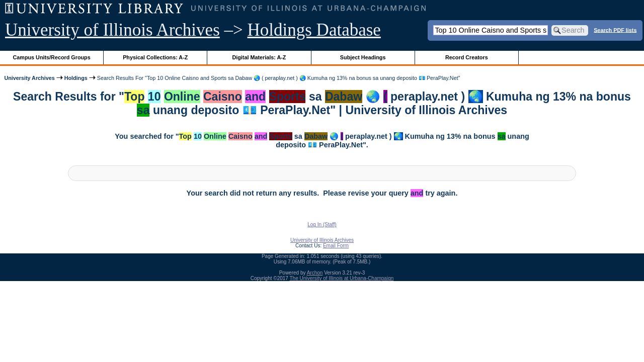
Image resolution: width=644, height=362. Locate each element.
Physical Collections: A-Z (155, 57)
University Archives (29, 78)
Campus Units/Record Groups (52, 57)
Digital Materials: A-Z (259, 57)
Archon (315, 273)
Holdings (76, 78)
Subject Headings (363, 57)
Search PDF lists (615, 30)
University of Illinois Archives (112, 30)
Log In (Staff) (322, 224)
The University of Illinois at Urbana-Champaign (342, 278)
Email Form (336, 246)
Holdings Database (314, 30)
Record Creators (467, 57)
